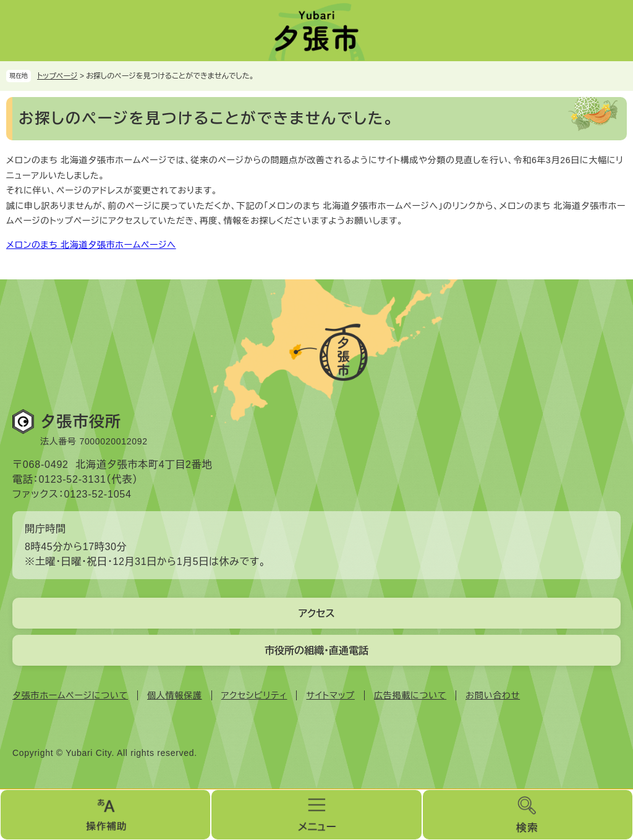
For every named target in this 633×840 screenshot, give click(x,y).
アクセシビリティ (254, 695)
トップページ (57, 76)
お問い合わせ (493, 695)
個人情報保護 (175, 695)
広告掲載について (410, 695)
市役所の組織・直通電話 (316, 651)
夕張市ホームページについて (70, 695)
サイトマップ (330, 695)
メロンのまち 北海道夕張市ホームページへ (91, 245)
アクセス (316, 613)
